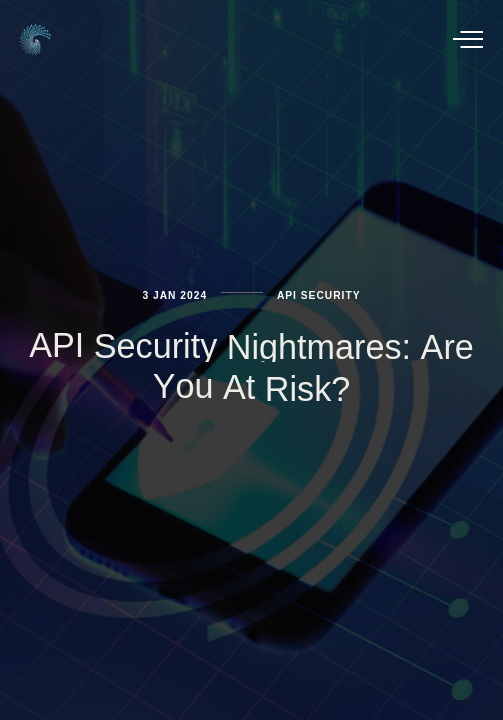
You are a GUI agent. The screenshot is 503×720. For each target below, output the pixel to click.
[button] (468, 39)
